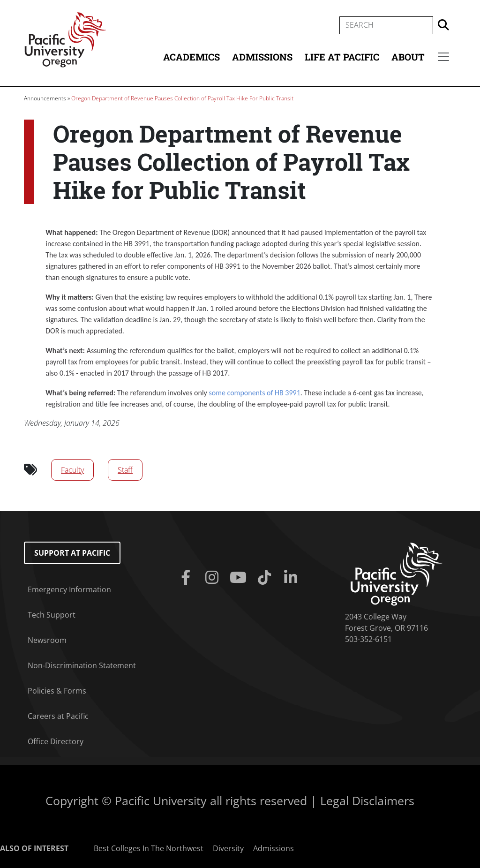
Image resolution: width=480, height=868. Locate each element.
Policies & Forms (57, 691)
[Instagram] (214, 578)
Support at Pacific (72, 553)
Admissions (262, 57)
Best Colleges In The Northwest (149, 848)
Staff (125, 470)
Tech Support (52, 615)
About (408, 57)
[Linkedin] (292, 578)
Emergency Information (69, 589)
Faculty (72, 470)
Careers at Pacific (58, 716)
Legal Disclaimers (367, 800)
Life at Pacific (342, 57)
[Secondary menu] (443, 57)
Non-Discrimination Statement (82, 665)
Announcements (45, 98)
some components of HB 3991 (254, 393)
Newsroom (47, 640)
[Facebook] (187, 578)
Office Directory (56, 741)
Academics (191, 57)
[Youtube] (240, 578)
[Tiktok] (266, 578)
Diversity (228, 848)
